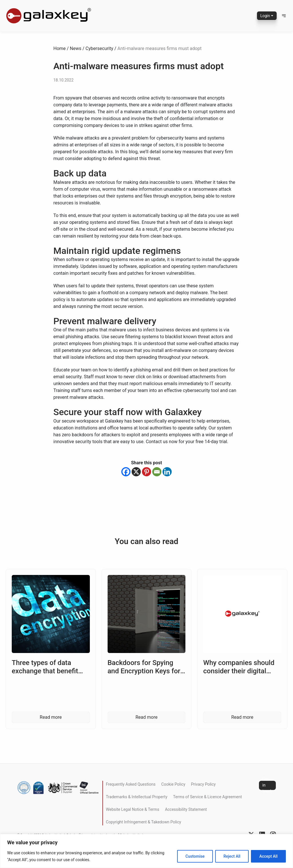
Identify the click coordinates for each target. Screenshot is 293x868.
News (76, 48)
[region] (146, 851)
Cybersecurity (99, 48)
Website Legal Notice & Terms (132, 809)
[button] (284, 16)
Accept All (268, 856)
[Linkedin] (167, 472)
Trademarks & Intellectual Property (137, 797)
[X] (136, 472)
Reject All (232, 856)
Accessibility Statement (186, 809)
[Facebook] (126, 472)
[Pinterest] (146, 472)
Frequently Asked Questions (131, 784)
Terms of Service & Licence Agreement (207, 797)
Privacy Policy (203, 784)
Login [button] (265, 16)
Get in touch (267, 785)
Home (60, 48)
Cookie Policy (173, 784)
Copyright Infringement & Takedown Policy (143, 822)
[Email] (157, 472)
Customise (195, 856)
